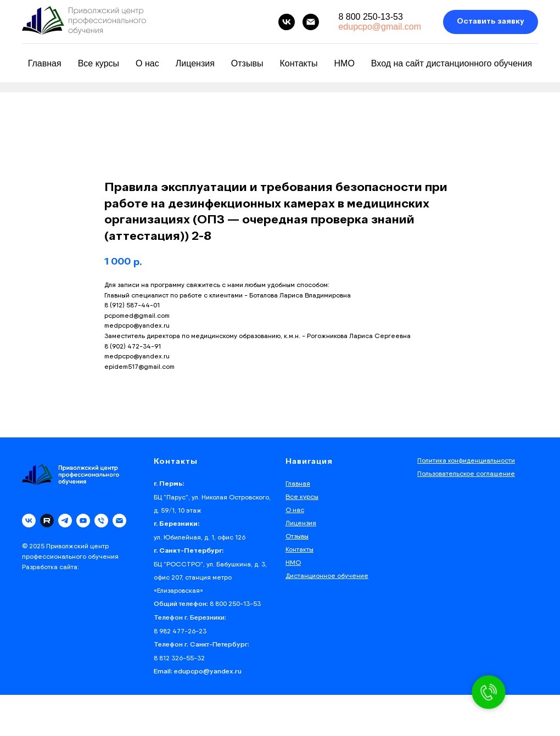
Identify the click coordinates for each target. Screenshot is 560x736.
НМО (345, 63)
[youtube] (83, 521)
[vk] (287, 22)
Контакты (298, 63)
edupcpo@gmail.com (380, 27)
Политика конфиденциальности (466, 460)
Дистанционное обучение (327, 575)
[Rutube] (47, 521)
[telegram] (65, 521)
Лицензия (195, 63)
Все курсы (99, 63)
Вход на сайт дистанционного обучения (452, 63)
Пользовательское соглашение (466, 473)
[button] (491, 22)
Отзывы (247, 63)
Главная (45, 63)
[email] (311, 22)
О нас (147, 63)
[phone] (101, 521)
